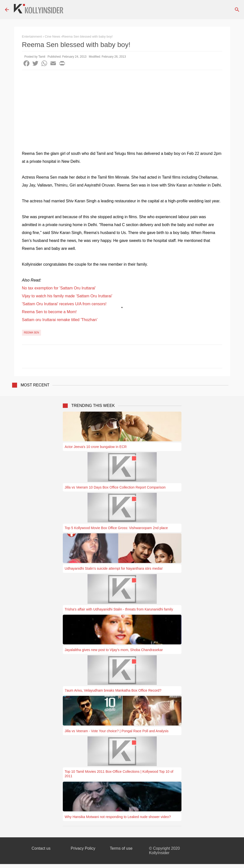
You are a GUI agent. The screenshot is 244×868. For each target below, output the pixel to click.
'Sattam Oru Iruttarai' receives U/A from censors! (64, 304)
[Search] (237, 10)
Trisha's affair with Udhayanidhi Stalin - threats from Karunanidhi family (119, 609)
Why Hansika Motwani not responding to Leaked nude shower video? (118, 817)
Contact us (41, 848)
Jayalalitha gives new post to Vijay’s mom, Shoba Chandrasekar (114, 650)
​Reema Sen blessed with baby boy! (88, 36)
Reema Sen (32, 332)
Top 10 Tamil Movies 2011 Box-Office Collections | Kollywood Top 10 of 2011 (119, 774)
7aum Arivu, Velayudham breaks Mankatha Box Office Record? (113, 690)
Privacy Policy (83, 848)
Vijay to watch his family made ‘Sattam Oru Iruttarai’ (67, 296)
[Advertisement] (122, 107)
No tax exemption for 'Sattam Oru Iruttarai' (59, 288)
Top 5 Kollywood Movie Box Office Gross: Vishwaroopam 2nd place (116, 528)
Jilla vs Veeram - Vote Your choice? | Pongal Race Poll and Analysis (117, 731)
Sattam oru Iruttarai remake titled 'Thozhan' (60, 320)
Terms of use (121, 848)
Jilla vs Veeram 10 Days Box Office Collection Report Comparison (115, 487)
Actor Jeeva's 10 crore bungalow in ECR (96, 447)
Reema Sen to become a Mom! (49, 312)
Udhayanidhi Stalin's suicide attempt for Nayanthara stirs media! (114, 568)
